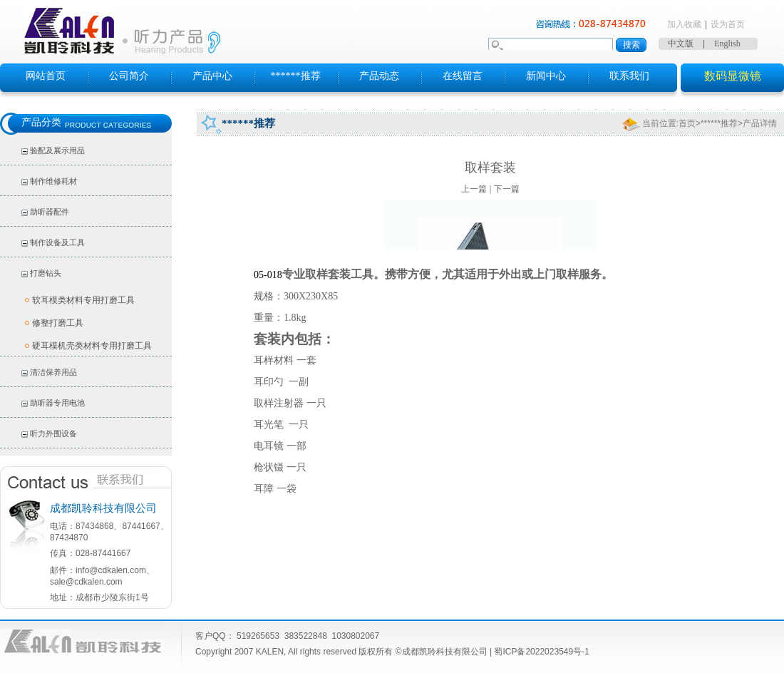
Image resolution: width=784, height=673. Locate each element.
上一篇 (474, 189)
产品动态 (379, 76)
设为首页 (728, 24)
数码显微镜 (733, 76)
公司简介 (129, 76)
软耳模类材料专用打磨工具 (83, 300)
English (727, 43)
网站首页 (46, 76)
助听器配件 (50, 212)
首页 (687, 123)
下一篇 (507, 189)
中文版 (681, 43)
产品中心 (212, 76)
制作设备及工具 (57, 242)
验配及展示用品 (57, 150)
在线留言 (463, 76)
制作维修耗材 (53, 181)
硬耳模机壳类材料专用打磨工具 (92, 346)
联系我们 (629, 76)
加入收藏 (684, 24)
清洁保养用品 (53, 372)
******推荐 (296, 76)
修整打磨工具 (58, 323)
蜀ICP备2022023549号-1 (541, 652)
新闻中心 (546, 76)
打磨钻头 (46, 273)
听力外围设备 (53, 433)
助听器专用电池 (57, 403)
